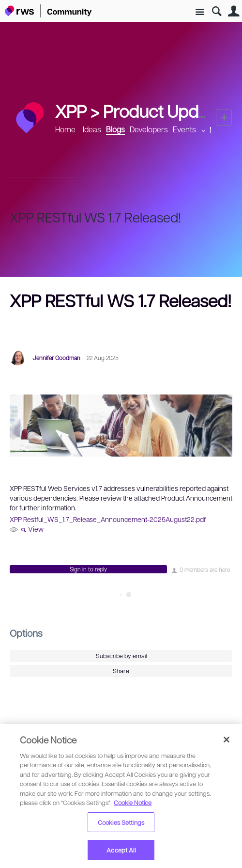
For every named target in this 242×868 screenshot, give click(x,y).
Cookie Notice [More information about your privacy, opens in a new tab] (133, 802)
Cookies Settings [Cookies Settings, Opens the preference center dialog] (121, 822)
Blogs (115, 129)
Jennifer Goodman (56, 358)
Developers (149, 129)
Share (121, 671)
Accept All (121, 850)
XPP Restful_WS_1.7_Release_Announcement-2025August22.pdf (108, 519)
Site (200, 12)
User (234, 11)
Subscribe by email (121, 656)
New (224, 118)
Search (217, 11)
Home (65, 129)
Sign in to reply (88, 569)
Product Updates (166, 110)
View (36, 529)
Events (184, 129)
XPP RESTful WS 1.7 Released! (95, 217)
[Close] (227, 740)
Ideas (92, 129)
